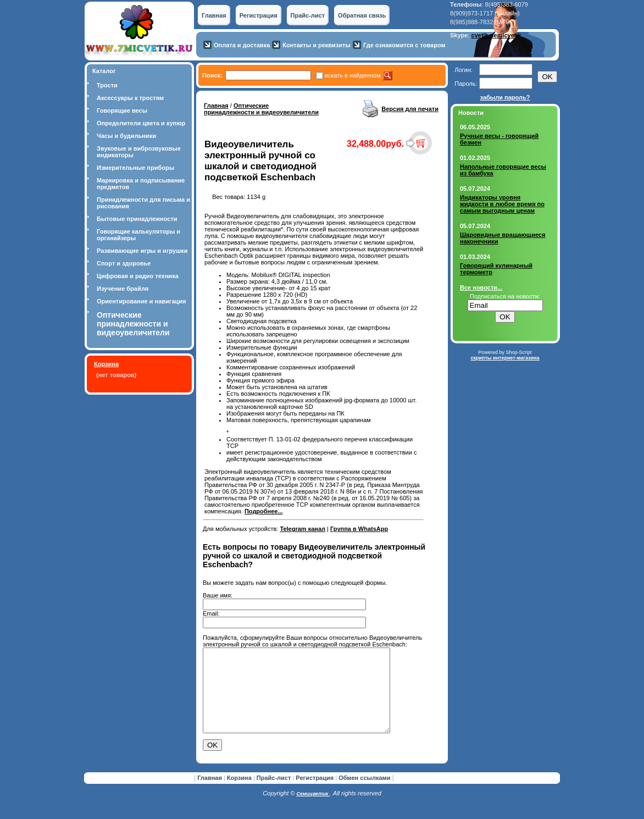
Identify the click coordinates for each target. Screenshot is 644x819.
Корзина (106, 364)
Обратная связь (362, 15)
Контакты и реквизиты (317, 45)
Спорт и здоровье (124, 263)
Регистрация (259, 15)
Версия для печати (410, 109)
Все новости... (481, 287)
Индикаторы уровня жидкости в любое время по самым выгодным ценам (502, 204)
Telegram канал (302, 529)
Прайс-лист (308, 15)
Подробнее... (264, 511)
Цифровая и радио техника (138, 276)
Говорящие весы (122, 110)
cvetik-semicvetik (496, 35)
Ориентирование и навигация (141, 301)
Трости (107, 85)
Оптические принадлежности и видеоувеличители (261, 109)
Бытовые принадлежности (137, 219)
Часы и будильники (126, 136)
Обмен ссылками (364, 794)
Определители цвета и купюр (141, 123)
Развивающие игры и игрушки (142, 251)
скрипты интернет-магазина (505, 358)
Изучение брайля (123, 289)
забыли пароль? (505, 97)
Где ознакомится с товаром (404, 45)
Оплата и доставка (242, 45)
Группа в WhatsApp (359, 529)
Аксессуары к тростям (130, 98)
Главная (214, 15)
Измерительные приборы (135, 168)
